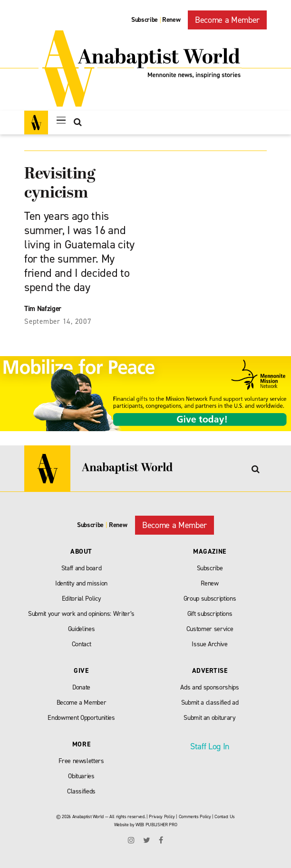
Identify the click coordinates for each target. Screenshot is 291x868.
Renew (171, 20)
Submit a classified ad (210, 703)
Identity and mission (81, 583)
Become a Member (227, 20)
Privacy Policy (162, 816)
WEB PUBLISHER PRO (156, 825)
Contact (82, 644)
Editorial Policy (82, 599)
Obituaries (81, 776)
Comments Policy (195, 816)
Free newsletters (81, 761)
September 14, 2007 (58, 321)
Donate (81, 687)
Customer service (210, 629)
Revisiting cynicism (60, 184)
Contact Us (225, 816)
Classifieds (81, 791)
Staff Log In (210, 746)
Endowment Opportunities (81, 718)
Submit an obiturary (210, 718)
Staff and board (82, 568)
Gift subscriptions (210, 614)
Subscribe (145, 20)
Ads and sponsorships (209, 687)
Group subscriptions (210, 599)
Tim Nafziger (43, 309)
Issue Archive (210, 644)
